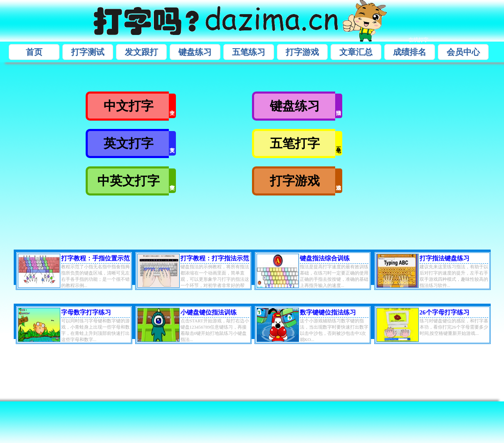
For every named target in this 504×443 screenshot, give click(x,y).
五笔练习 (249, 52)
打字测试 (88, 52)
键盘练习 (195, 52)
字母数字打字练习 (86, 312)
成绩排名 (410, 52)
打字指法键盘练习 (445, 258)
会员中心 (463, 52)
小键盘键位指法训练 (209, 312)
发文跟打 (141, 52)
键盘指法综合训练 (325, 258)
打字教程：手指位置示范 (95, 258)
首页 (34, 52)
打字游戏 (302, 52)
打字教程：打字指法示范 (215, 258)
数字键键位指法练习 (328, 312)
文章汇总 (356, 52)
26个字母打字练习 (445, 312)
